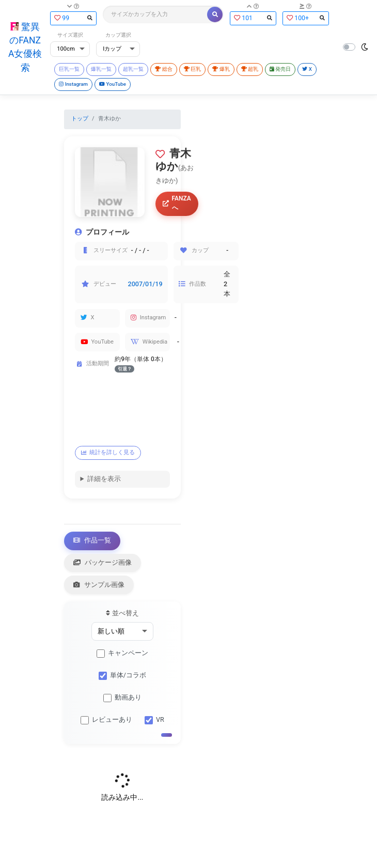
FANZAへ (177, 203)
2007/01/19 (145, 284)
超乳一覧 (133, 69)
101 (253, 18)
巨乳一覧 (69, 69)
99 (73, 18)
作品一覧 (92, 540)
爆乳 (221, 69)
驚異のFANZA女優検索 (25, 47)
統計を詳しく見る (108, 452)
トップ (80, 119)
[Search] (155, 14)
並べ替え (122, 613)
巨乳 (192, 69)
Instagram (73, 84)
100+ (306, 18)
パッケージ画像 (103, 562)
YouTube (113, 84)
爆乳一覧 (101, 69)
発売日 (280, 69)
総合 (163, 69)
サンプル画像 (99, 585)
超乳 (250, 69)
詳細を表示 (104, 479)
